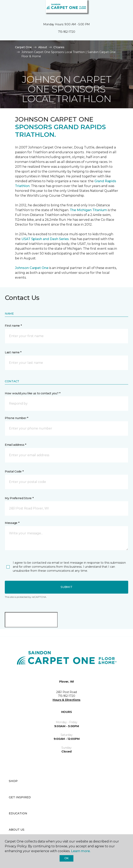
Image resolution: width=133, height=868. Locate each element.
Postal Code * (14, 471)
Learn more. (81, 851)
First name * (13, 326)
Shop (13, 781)
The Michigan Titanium (88, 210)
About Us (17, 830)
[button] (118, 8)
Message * (12, 523)
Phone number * (16, 418)
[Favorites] (123, 8)
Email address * (15, 445)
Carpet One (23, 47)
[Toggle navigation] (6, 8)
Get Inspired (20, 797)
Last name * (13, 352)
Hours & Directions (66, 700)
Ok (66, 858)
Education (18, 813)
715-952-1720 (67, 32)
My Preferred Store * (19, 498)
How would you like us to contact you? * (33, 393)
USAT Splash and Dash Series (45, 239)
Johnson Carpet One (32, 268)
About (43, 47)
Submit (66, 587)
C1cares (59, 47)
